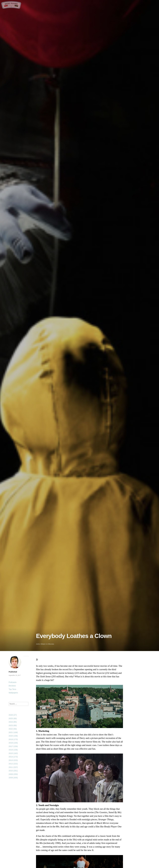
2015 (13, 753)
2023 (13, 725)
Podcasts (13, 682)
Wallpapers (13, 693)
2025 (13, 718)
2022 (13, 729)
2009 (13, 774)
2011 (13, 767)
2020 (13, 736)
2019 (13, 739)
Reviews (12, 686)
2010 (13, 771)
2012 (13, 764)
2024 (13, 722)
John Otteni (41, 644)
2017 (13, 746)
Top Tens (12, 689)
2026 (13, 715)
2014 (13, 757)
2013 (13, 760)
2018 (13, 743)
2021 (13, 732)
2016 (13, 750)
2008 (13, 778)
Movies (51, 644)
